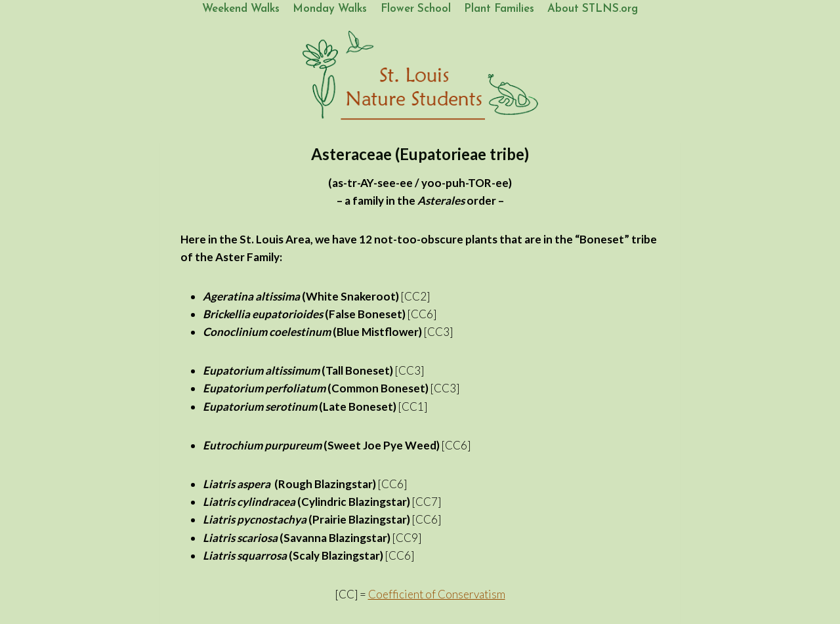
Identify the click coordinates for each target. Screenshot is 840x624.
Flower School (416, 9)
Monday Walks (330, 9)
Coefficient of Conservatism (437, 594)
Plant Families (499, 9)
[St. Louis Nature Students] (420, 76)
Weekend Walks (241, 9)
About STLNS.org (593, 9)
